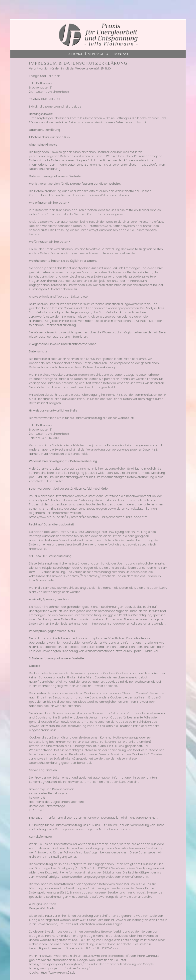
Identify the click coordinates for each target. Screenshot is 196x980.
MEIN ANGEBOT (99, 54)
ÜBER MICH (75, 54)
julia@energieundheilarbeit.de (60, 107)
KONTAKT (121, 54)
